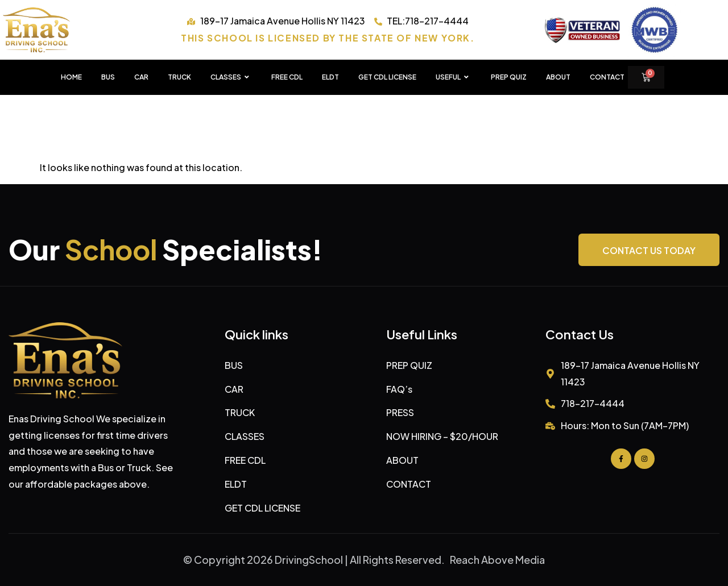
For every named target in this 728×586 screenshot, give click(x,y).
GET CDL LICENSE (387, 77)
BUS (108, 77)
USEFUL (454, 77)
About (558, 77)
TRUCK (179, 77)
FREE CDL (287, 77)
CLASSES (231, 77)
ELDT (330, 77)
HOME (71, 77)
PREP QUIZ (509, 77)
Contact (607, 77)
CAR (141, 77)
